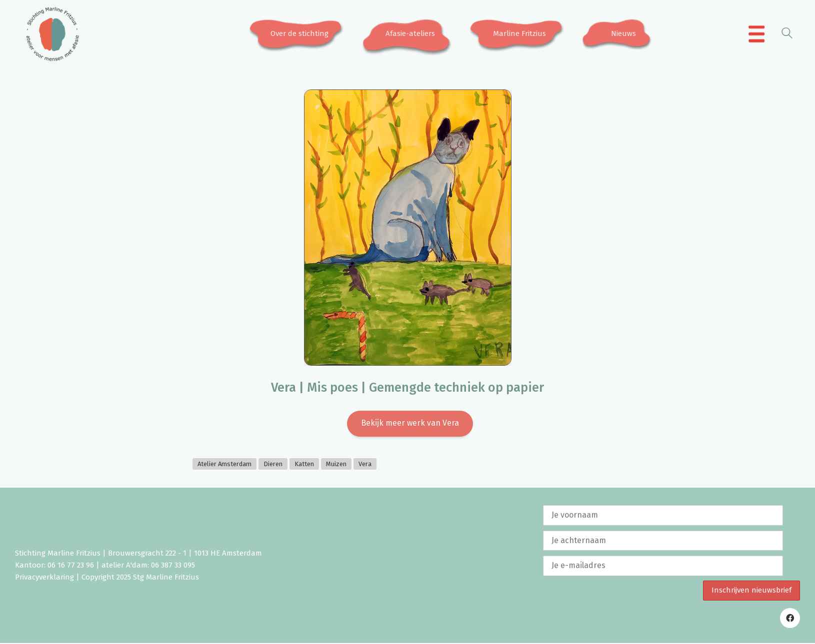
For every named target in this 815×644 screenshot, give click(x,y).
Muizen (336, 465)
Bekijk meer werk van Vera (410, 423)
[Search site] (787, 35)
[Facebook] (790, 619)
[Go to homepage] (52, 34)
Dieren (273, 465)
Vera (365, 465)
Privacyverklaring (44, 579)
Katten (304, 465)
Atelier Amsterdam (224, 465)
